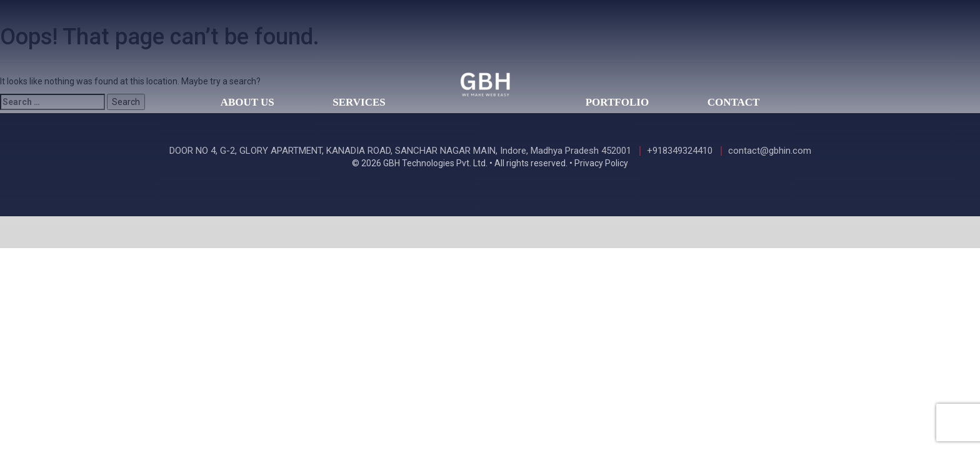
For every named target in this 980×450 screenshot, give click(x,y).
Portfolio (617, 102)
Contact (734, 102)
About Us (247, 102)
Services (359, 102)
